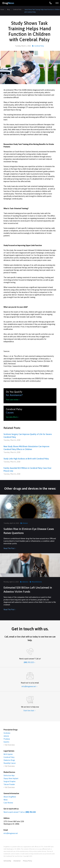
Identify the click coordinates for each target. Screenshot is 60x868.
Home (2, 9)
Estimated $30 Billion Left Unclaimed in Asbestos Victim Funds (28, 590)
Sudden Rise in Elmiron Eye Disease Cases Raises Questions (29, 531)
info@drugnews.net (11, 833)
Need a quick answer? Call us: (20, 812)
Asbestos (25, 582)
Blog (8, 9)
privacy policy (28, 861)
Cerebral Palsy (17, 9)
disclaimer (17, 861)
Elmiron (25, 523)
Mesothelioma (37, 582)
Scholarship (7, 861)
